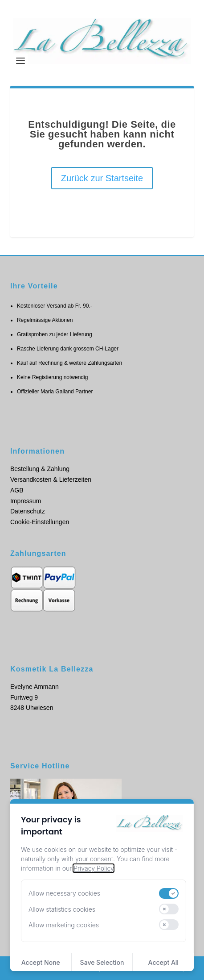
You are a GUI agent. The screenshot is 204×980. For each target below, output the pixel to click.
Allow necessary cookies (64, 893)
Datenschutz (28, 511)
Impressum (26, 501)
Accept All (163, 962)
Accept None (41, 962)
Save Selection (102, 962)
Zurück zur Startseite (102, 178)
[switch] (169, 893)
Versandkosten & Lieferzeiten (51, 480)
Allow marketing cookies (64, 925)
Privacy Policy (94, 868)
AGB (17, 490)
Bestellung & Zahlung (40, 469)
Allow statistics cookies (62, 909)
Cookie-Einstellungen (40, 522)
